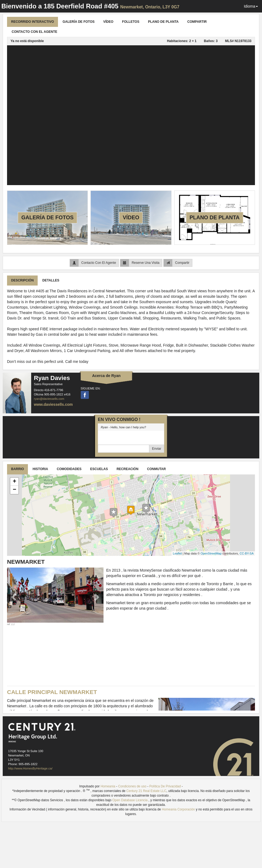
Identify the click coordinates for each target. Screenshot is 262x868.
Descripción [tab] (22, 280)
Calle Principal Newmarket (52, 692)
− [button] (14, 490)
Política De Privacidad (165, 786)
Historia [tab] (40, 469)
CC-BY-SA (247, 553)
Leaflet (177, 553)
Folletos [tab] (131, 22)
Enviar (157, 449)
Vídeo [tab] (108, 22)
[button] (14, 597)
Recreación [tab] (127, 469)
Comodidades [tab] (69, 469)
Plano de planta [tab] (163, 22)
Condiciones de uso (132, 786)
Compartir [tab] (197, 22)
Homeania (108, 786)
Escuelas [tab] (99, 469)
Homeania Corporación (178, 809)
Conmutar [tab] (156, 469)
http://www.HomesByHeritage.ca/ (30, 768)
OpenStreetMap (211, 553)
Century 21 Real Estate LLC (146, 791)
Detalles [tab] (51, 280)
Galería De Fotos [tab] (79, 22)
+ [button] (14, 482)
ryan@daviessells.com (49, 399)
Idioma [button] (251, 6)
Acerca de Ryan (106, 376)
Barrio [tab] (17, 469)
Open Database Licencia (131, 800)
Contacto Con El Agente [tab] (34, 32)
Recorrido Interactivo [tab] (33, 22)
